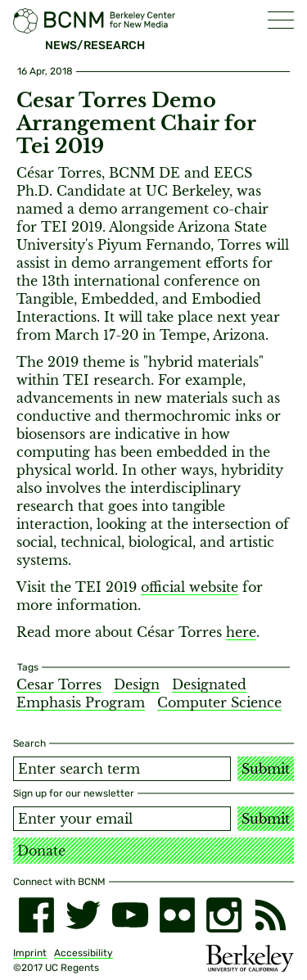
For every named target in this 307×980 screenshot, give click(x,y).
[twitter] (83, 915)
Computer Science (219, 702)
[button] (281, 20)
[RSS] (271, 915)
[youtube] (130, 915)
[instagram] (224, 915)
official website (190, 587)
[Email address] (122, 819)
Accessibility (84, 953)
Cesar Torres (59, 684)
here (241, 632)
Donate (41, 851)
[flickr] (177, 915)
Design (137, 684)
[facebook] (36, 915)
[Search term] (122, 769)
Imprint (30, 953)
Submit (266, 769)
